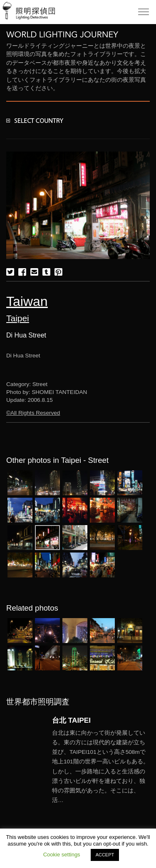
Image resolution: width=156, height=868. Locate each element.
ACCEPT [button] (105, 855)
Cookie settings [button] (62, 855)
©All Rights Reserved (33, 413)
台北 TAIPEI (71, 720)
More (101, 767)
